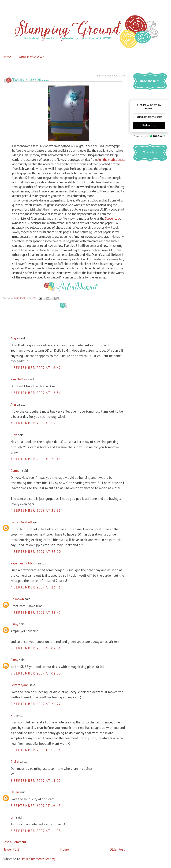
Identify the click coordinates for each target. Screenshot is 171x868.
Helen (15, 792)
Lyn (13, 817)
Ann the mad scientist (111, 160)
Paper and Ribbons (24, 563)
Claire (15, 762)
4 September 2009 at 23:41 (36, 587)
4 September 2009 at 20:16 (36, 459)
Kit (13, 715)
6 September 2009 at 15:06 (36, 750)
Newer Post (11, 849)
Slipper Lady (112, 218)
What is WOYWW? (31, 57)
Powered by (149, 136)
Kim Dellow (19, 379)
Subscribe (149, 125)
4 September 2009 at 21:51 (36, 510)
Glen (14, 435)
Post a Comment (14, 842)
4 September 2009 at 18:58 (36, 423)
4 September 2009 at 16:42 (36, 368)
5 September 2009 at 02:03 (36, 673)
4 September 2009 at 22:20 (36, 552)
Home (7, 57)
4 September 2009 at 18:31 (36, 393)
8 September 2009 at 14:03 (36, 831)
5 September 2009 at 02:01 (36, 648)
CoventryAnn (20, 685)
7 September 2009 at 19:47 (36, 806)
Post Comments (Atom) (39, 859)
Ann (13, 404)
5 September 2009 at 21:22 (36, 704)
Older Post (117, 849)
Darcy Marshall (21, 522)
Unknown (17, 599)
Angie (14, 338)
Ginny (14, 624)
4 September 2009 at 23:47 (36, 613)
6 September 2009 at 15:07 (36, 781)
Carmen (16, 471)
